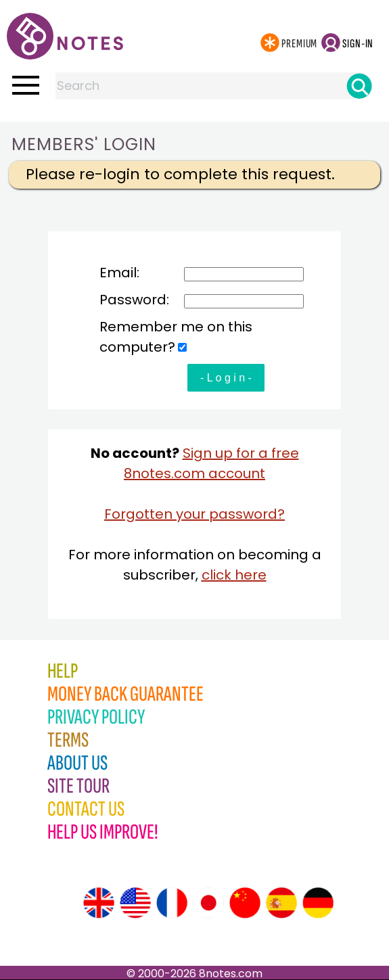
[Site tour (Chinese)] (245, 903)
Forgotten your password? (194, 514)
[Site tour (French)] (172, 903)
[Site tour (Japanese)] (208, 903)
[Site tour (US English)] (135, 903)
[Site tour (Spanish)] (281, 903)
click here (234, 575)
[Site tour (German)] (318, 903)
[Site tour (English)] (99, 903)
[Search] (359, 86)
